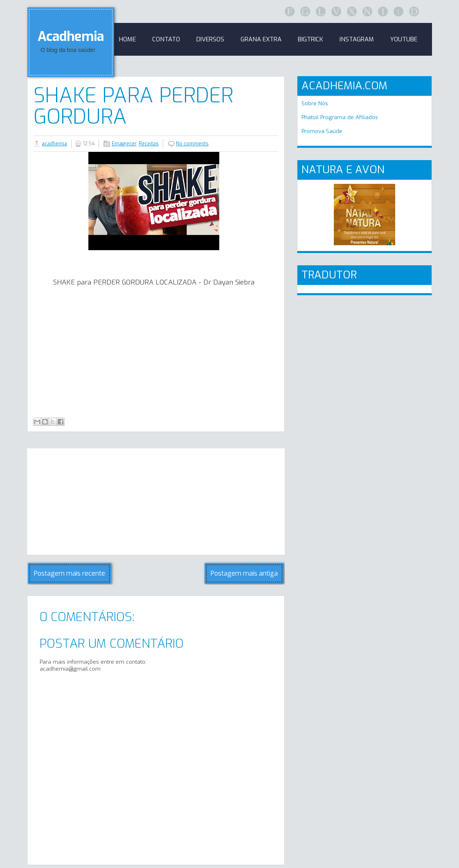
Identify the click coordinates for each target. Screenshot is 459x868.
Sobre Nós (315, 103)
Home (127, 39)
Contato (166, 39)
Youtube (404, 39)
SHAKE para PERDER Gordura (133, 106)
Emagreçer (124, 144)
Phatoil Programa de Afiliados (340, 117)
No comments (192, 144)
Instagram (357, 39)
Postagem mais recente (70, 573)
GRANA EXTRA (261, 39)
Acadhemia (71, 36)
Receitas (149, 144)
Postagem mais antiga (244, 573)
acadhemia (54, 144)
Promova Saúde (322, 131)
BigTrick (310, 39)
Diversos (210, 39)
